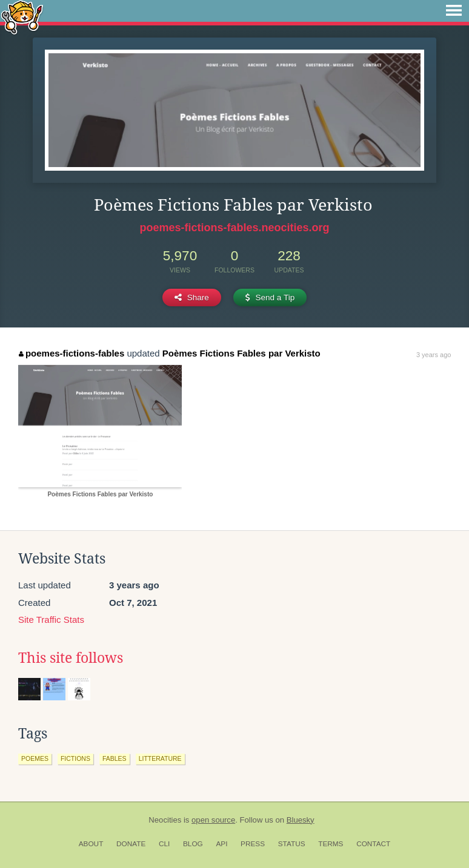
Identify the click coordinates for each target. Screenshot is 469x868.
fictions (75, 758)
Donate (131, 844)
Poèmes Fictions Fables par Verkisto (241, 353)
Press (253, 844)
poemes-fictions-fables (72, 353)
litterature (160, 758)
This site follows (71, 658)
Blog (193, 844)
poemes (35, 758)
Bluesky (301, 820)
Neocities (165, 820)
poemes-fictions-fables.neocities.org (234, 228)
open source (213, 820)
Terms (331, 844)
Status (292, 844)
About (91, 844)
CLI (164, 844)
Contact (373, 844)
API (221, 844)
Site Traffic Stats (51, 620)
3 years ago (434, 355)
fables (115, 758)
